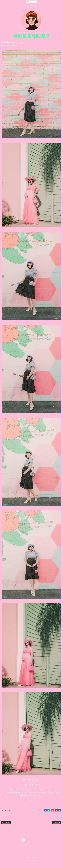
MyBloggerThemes (34, 860)
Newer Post (6, 823)
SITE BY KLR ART (32, 858)
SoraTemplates (13, 860)
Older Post (56, 823)
